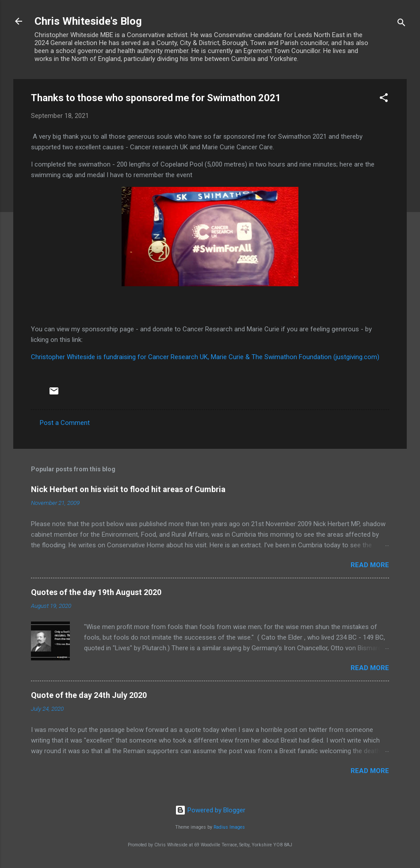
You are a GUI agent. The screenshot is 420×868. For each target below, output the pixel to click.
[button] (384, 99)
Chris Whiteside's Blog (88, 21)
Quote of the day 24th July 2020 (89, 695)
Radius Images (229, 827)
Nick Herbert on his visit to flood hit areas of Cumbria (128, 489)
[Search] (401, 24)
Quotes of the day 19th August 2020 (96, 592)
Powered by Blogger (210, 810)
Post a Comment (65, 423)
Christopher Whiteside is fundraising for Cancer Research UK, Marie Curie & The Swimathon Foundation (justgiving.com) (205, 357)
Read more (370, 565)
